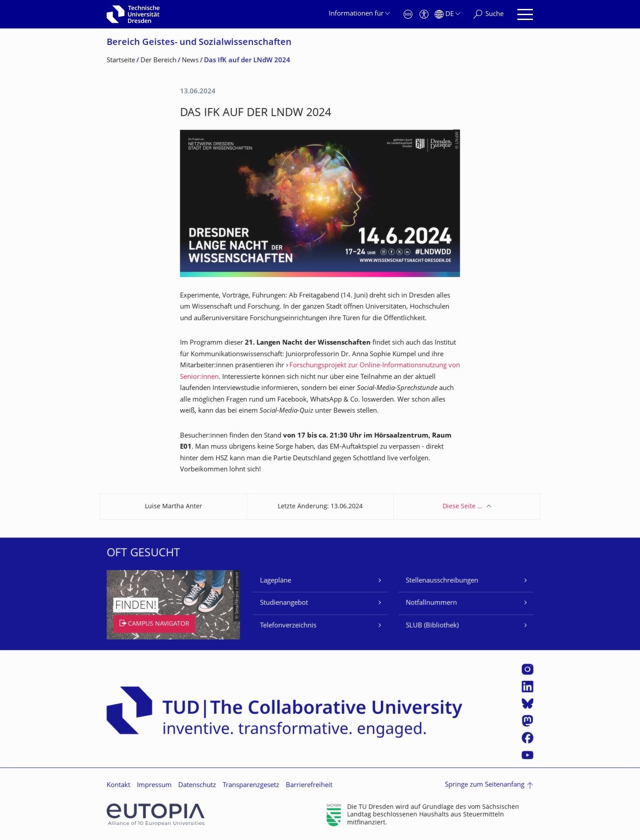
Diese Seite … (462, 507)
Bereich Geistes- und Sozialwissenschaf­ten (199, 43)
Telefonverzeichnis (288, 626)
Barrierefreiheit (309, 786)
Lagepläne (276, 581)
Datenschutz (197, 786)
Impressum (154, 786)
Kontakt (118, 786)
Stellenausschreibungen (442, 581)
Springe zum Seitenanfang (485, 785)
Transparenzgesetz (251, 786)
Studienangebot (284, 603)
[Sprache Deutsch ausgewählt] (447, 14)
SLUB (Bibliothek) (432, 626)
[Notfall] (408, 14)
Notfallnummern (431, 603)
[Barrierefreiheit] (424, 14)
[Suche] (488, 14)
